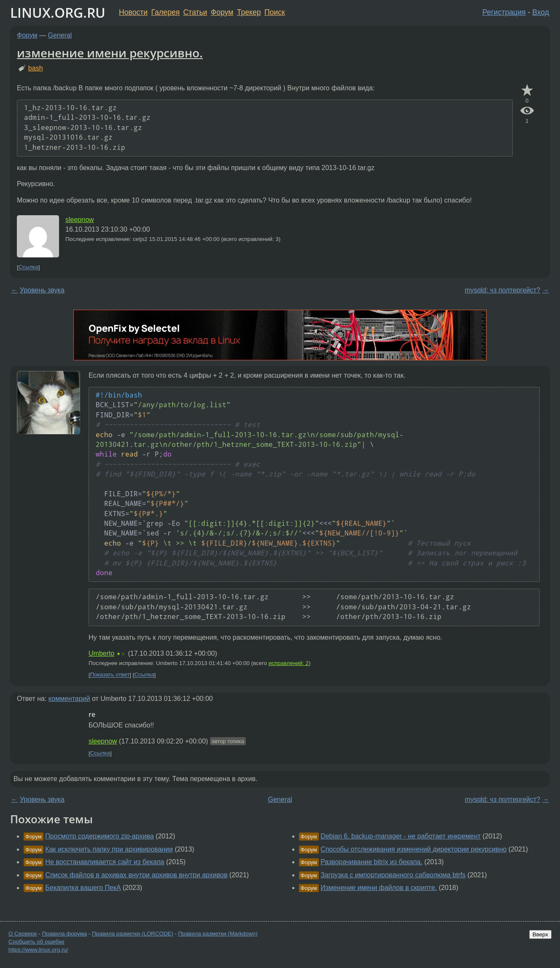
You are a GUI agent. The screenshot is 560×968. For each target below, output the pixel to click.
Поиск (275, 12)
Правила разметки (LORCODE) (133, 934)
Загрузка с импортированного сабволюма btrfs (393, 875)
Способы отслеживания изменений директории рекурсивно (413, 849)
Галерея (166, 12)
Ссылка (28, 267)
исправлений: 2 (289, 663)
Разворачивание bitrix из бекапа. (372, 862)
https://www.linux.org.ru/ (38, 950)
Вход (541, 12)
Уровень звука (42, 290)
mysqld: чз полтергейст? (502, 290)
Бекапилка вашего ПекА (83, 888)
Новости (133, 12)
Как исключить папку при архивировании (109, 849)
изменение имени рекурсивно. (110, 53)
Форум (222, 12)
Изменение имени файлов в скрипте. (379, 888)
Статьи (195, 12)
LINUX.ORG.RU (58, 12)
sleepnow (80, 220)
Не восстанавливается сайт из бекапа (105, 862)
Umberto (101, 653)
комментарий (69, 699)
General (60, 35)
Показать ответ (110, 675)
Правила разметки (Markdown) (218, 934)
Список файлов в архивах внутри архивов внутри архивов (136, 875)
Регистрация (504, 12)
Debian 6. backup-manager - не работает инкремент (401, 836)
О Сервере (23, 934)
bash (36, 68)
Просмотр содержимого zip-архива (99, 836)
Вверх (540, 934)
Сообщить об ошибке (36, 942)
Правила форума (65, 934)
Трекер (249, 12)
